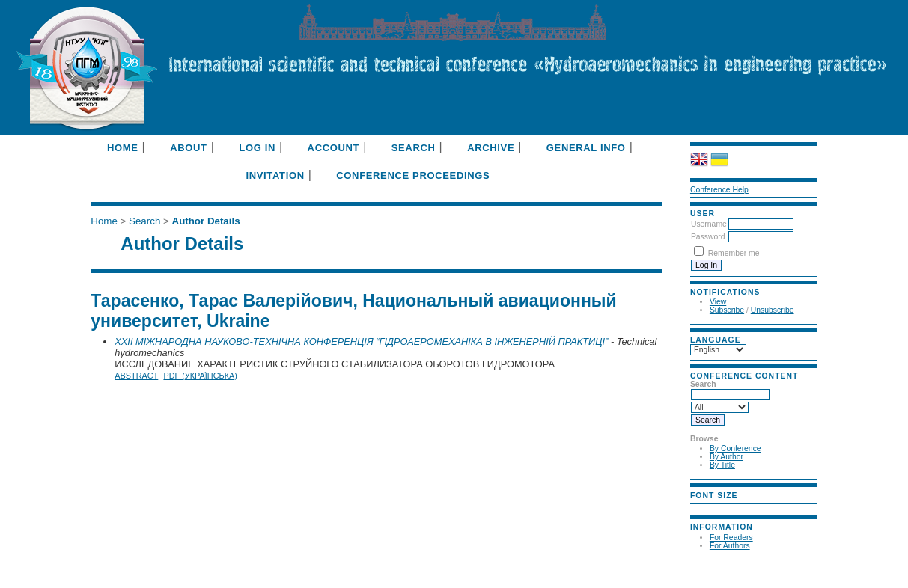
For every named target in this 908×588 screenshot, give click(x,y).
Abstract (136, 376)
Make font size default (722, 508)
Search (414, 148)
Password (708, 237)
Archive (491, 148)
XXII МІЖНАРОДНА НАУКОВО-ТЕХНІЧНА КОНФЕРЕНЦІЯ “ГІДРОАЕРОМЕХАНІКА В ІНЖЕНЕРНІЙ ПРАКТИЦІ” (361, 342)
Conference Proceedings (413, 175)
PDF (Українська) (200, 376)
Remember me (734, 253)
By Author (726, 457)
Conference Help (719, 190)
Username (709, 224)
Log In (257, 148)
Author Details (206, 221)
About (188, 148)
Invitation (275, 175)
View (718, 302)
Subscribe (727, 310)
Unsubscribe (773, 310)
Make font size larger (740, 508)
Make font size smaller (704, 508)
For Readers (731, 538)
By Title (722, 465)
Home (123, 148)
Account (334, 148)
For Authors (730, 546)
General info (586, 148)
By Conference (735, 448)
